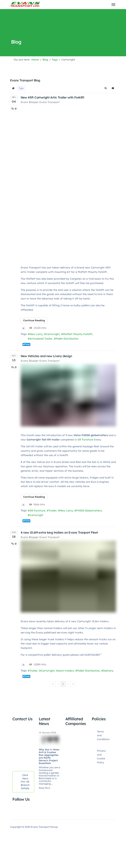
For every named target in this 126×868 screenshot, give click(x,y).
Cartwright (53, 334)
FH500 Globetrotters (89, 510)
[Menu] (113, 5)
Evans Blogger (30, 102)
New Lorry (36, 334)
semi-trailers (66, 670)
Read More (44, 788)
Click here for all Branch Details (25, 782)
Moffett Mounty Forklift (78, 334)
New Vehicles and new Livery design (46, 356)
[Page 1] (63, 684)
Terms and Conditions (103, 735)
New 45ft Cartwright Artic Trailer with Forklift (53, 97)
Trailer (53, 510)
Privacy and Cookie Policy (101, 757)
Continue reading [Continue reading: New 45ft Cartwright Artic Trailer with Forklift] (34, 320)
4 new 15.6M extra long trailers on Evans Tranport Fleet (59, 532)
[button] (106, 88)
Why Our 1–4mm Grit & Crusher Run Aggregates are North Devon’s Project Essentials (49, 756)
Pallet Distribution (67, 339)
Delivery (108, 670)
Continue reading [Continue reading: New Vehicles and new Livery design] (34, 497)
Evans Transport (49, 102)
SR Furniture (85, 440)
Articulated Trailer (41, 339)
